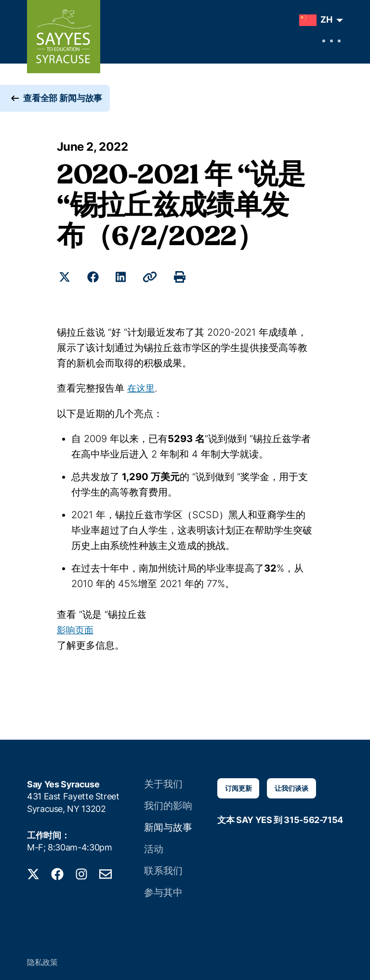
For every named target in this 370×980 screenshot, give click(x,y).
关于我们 (164, 783)
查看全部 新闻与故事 (63, 106)
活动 (155, 847)
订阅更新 (238, 788)
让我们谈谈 (291, 788)
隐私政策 (42, 959)
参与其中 (164, 889)
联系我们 (164, 868)
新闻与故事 (168, 826)
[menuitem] (319, 20)
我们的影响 (168, 804)
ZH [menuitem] (326, 20)
